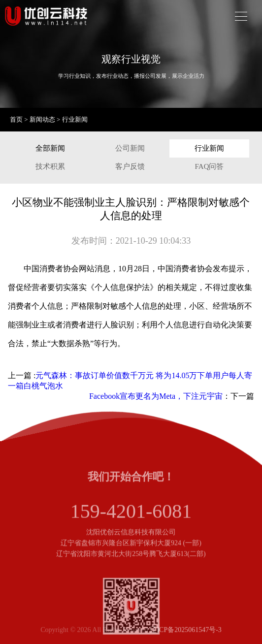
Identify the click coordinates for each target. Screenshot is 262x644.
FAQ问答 (210, 166)
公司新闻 (130, 148)
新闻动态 (42, 119)
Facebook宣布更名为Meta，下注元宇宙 (156, 396)
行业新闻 (75, 119)
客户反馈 (130, 166)
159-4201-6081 (131, 514)
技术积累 (50, 166)
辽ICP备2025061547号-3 (185, 631)
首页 (16, 119)
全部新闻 (50, 148)
